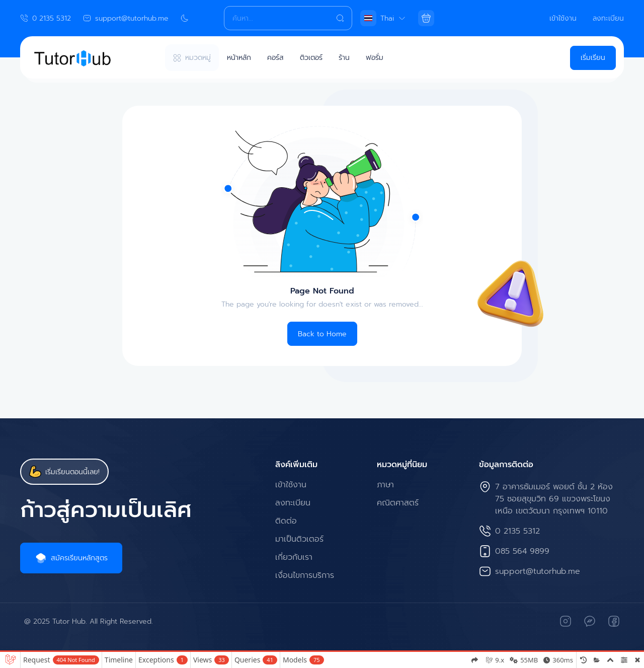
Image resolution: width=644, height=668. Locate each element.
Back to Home (322, 334)
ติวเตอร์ (311, 58)
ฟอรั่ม (375, 58)
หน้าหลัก (239, 58)
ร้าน (344, 58)
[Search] (288, 18)
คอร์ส (275, 58)
